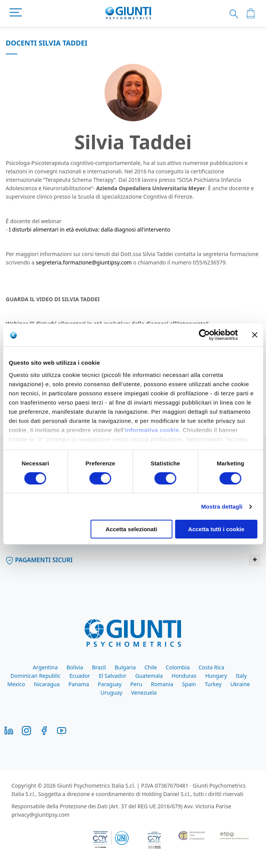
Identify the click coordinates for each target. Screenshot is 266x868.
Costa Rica (211, 667)
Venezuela (144, 693)
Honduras (184, 676)
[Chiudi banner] (255, 335)
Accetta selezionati (131, 529)
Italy (241, 676)
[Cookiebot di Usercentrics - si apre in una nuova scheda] (204, 335)
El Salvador (113, 676)
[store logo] (128, 13)
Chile (151, 667)
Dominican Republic (35, 676)
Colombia (178, 667)
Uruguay (112, 693)
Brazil (99, 667)
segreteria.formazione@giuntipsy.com (84, 262)
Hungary (216, 676)
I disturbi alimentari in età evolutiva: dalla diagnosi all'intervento (90, 229)
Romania (162, 684)
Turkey (213, 684)
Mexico (16, 684)
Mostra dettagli (222, 507)
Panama (79, 684)
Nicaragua (47, 684)
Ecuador (80, 676)
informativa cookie (152, 430)
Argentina (45, 667)
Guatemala (149, 676)
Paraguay (110, 684)
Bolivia (75, 667)
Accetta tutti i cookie (216, 529)
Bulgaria (125, 667)
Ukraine (240, 684)
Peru (136, 684)
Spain (189, 684)
